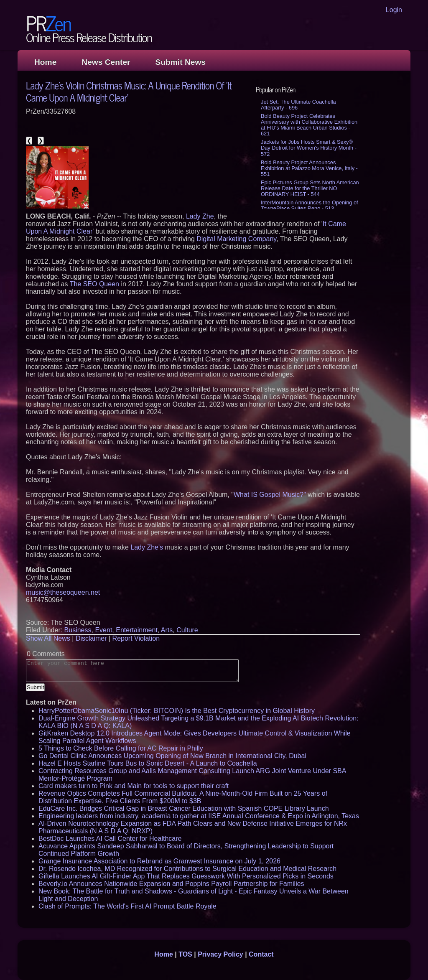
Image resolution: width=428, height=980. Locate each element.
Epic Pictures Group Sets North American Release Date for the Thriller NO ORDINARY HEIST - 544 (310, 188)
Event (103, 630)
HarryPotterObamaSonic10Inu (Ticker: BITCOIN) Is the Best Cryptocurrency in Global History (177, 711)
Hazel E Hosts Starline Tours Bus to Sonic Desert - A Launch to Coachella (148, 763)
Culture (187, 630)
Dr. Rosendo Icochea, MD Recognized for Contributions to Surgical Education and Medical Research (187, 869)
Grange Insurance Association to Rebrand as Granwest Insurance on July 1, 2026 (159, 861)
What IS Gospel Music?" (270, 495)
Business (78, 630)
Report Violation (136, 638)
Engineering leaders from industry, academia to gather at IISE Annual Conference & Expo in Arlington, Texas (199, 816)
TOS (185, 954)
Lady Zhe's (147, 547)
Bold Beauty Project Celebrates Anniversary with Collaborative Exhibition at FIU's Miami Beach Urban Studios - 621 (309, 125)
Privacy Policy (220, 954)
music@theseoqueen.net (63, 592)
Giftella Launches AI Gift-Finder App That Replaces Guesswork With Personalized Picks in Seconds (186, 876)
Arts (167, 630)
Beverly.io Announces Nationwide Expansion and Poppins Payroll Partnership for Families (171, 884)
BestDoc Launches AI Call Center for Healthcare (110, 839)
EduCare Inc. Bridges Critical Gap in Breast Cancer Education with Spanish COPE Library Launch (184, 808)
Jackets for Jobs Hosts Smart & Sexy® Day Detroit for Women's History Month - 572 (309, 148)
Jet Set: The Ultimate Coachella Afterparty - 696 (298, 105)
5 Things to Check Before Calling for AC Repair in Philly (121, 748)
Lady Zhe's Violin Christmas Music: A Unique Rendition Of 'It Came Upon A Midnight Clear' (129, 91)
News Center (106, 62)
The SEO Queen (94, 284)
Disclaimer (91, 638)
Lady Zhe (200, 216)
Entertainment (137, 630)
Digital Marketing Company (236, 239)
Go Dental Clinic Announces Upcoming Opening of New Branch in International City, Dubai (172, 756)
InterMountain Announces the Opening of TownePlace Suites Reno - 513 (310, 205)
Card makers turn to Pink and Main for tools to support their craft (134, 786)
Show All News (48, 638)
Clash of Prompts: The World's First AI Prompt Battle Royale (127, 906)
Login (394, 10)
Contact (261, 954)
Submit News (181, 62)
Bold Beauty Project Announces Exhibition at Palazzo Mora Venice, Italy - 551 (309, 168)
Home (45, 62)
